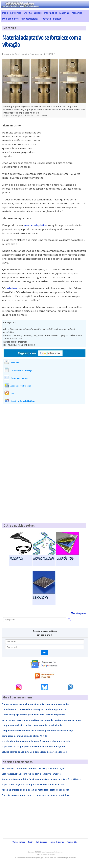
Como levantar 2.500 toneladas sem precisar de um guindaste (34, 709)
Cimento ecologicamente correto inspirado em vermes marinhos (35, 795)
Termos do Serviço (57, 842)
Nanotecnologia (30, 19)
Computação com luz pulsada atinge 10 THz (24, 736)
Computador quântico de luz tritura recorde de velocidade (32, 725)
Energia (28, 13)
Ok (45, 653)
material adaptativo (35, 225)
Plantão (57, 19)
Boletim (30, 842)
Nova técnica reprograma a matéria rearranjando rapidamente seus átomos (41, 720)
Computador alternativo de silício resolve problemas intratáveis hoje (37, 730)
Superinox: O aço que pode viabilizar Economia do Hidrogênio (33, 746)
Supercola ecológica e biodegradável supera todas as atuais (33, 784)
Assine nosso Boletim (21, 386)
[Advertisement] (65, 140)
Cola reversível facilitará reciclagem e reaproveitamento (31, 774)
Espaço (38, 13)
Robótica (46, 19)
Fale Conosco (41, 842)
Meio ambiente (10, 19)
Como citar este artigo (21, 370)
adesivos (12, 288)
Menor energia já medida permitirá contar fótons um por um (33, 715)
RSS (12, 393)
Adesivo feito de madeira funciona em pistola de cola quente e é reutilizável (41, 779)
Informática (50, 13)
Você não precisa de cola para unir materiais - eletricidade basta (35, 790)
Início (5, 13)
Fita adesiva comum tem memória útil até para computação (33, 768)
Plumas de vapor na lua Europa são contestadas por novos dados (35, 704)
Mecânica (77, 13)
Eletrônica (16, 13)
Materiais (64, 13)
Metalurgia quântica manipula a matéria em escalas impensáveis (36, 741)
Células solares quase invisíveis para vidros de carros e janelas (34, 752)
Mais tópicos (78, 613)
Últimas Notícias (19, 842)
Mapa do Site (72, 842)
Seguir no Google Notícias (23, 401)
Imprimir (15, 363)
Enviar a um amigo (19, 378)
